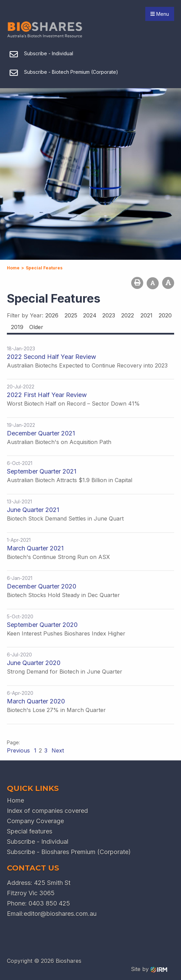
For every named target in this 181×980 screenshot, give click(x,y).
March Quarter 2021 (35, 548)
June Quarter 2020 (34, 663)
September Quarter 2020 (42, 625)
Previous (19, 750)
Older (36, 327)
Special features (30, 831)
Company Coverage (35, 821)
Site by (149, 969)
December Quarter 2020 (42, 586)
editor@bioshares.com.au (60, 914)
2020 (165, 315)
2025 (71, 315)
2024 (90, 315)
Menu (160, 14)
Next (57, 750)
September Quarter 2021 (42, 471)
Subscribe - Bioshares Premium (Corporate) (69, 852)
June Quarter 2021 (33, 510)
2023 (109, 315)
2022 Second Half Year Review (52, 357)
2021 (146, 315)
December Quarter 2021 (41, 433)
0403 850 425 (49, 903)
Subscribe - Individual (38, 842)
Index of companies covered (47, 811)
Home (15, 800)
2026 (52, 315)
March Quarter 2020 (36, 701)
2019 (17, 327)
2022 (128, 315)
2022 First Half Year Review (47, 395)
